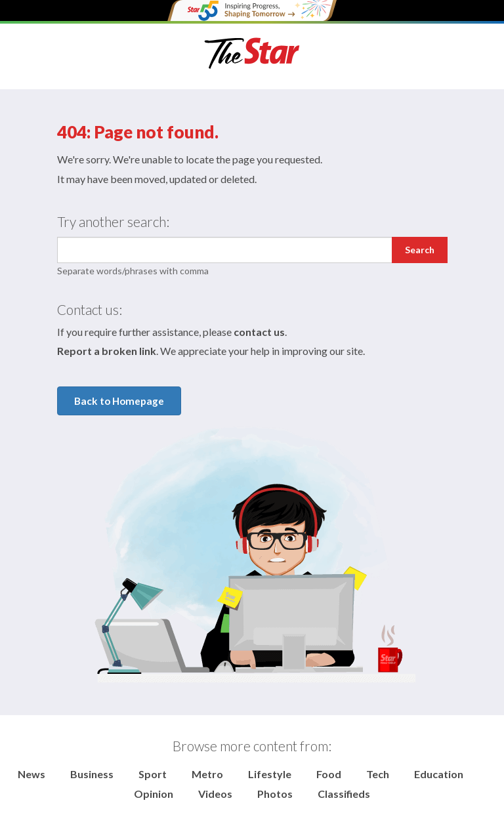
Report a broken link (107, 351)
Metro (207, 774)
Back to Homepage (119, 401)
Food (329, 774)
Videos (215, 794)
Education (439, 774)
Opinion (154, 794)
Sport (153, 774)
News (31, 774)
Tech (378, 774)
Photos (275, 794)
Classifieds (344, 794)
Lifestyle (270, 774)
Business (92, 774)
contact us (259, 332)
